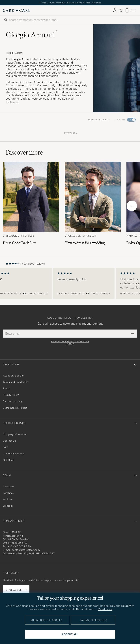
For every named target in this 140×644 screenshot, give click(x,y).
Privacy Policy (11, 395)
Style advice (14, 590)
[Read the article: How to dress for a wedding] (93, 206)
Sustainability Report (15, 408)
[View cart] (127, 10)
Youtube (7, 499)
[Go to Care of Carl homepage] (17, 10)
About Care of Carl (14, 376)
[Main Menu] (133, 10)
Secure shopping (12, 401)
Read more (105, 609)
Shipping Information (15, 434)
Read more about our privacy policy (70, 343)
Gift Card (8, 460)
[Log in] (115, 10)
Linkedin (8, 506)
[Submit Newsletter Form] (133, 333)
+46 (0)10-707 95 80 (19, 546)
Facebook (8, 493)
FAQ (5, 447)
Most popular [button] (99, 120)
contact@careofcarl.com (26, 550)
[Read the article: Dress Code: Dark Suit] (31, 206)
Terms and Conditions (16, 382)
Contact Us (9, 441)
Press (6, 388)
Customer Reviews (13, 453)
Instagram (9, 486)
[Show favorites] (121, 10)
